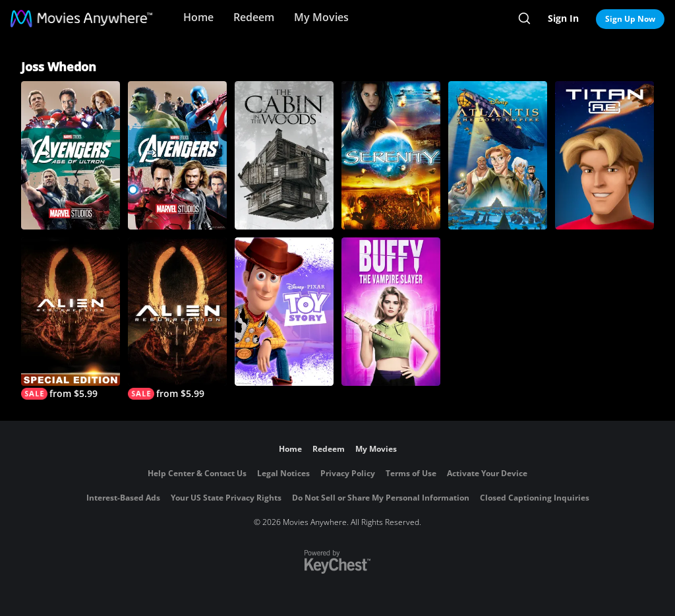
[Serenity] (391, 155)
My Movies (321, 17)
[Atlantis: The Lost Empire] (498, 155)
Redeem (254, 17)
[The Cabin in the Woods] (284, 155)
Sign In (563, 18)
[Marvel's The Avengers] (177, 155)
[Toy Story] (284, 312)
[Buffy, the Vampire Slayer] (391, 312)
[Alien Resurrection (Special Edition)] (71, 319)
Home (198, 17)
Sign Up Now (630, 19)
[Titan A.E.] (604, 155)
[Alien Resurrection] (177, 319)
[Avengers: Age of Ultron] (71, 155)
